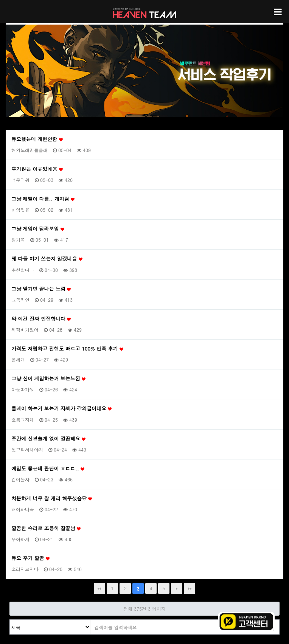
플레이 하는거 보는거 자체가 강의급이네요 (61, 408)
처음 (99, 588)
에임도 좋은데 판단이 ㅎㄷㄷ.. (48, 469)
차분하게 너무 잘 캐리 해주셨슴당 (52, 498)
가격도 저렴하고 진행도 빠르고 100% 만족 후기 (67, 349)
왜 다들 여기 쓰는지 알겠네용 (47, 259)
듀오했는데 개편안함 (37, 139)
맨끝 (190, 588)
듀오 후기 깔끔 (30, 558)
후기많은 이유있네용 (37, 169)
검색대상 (10, 620)
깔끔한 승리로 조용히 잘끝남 (46, 528)
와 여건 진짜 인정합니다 (41, 319)
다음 (177, 588)
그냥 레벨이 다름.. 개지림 (43, 199)
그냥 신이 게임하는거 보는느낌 (48, 379)
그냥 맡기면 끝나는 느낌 (41, 289)
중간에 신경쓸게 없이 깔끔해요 (48, 439)
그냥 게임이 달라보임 (38, 229)
